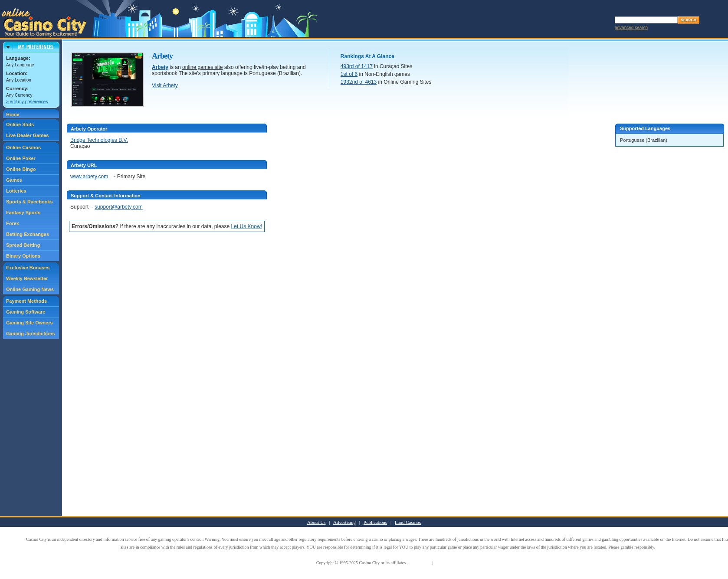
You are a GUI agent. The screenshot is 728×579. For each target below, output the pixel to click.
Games (14, 180)
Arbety (160, 67)
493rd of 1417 (357, 66)
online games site (202, 67)
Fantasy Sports (23, 213)
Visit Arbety (165, 85)
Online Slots (20, 124)
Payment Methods (26, 301)
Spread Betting (23, 245)
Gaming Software (26, 312)
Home (13, 114)
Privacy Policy (447, 563)
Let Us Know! (247, 226)
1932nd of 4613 (359, 82)
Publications (375, 522)
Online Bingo (21, 169)
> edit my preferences (27, 102)
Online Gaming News (30, 289)
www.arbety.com (89, 177)
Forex (13, 223)
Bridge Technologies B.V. (99, 140)
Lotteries (16, 191)
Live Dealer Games (27, 135)
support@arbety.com (119, 207)
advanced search (631, 28)
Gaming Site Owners (30, 323)
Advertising (344, 522)
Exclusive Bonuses (28, 268)
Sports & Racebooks (30, 202)
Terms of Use (420, 563)
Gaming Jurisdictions (30, 334)
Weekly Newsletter (27, 278)
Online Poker (21, 158)
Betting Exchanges (28, 234)
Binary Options (23, 256)
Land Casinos (408, 522)
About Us (316, 522)
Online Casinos (23, 147)
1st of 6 (349, 74)
